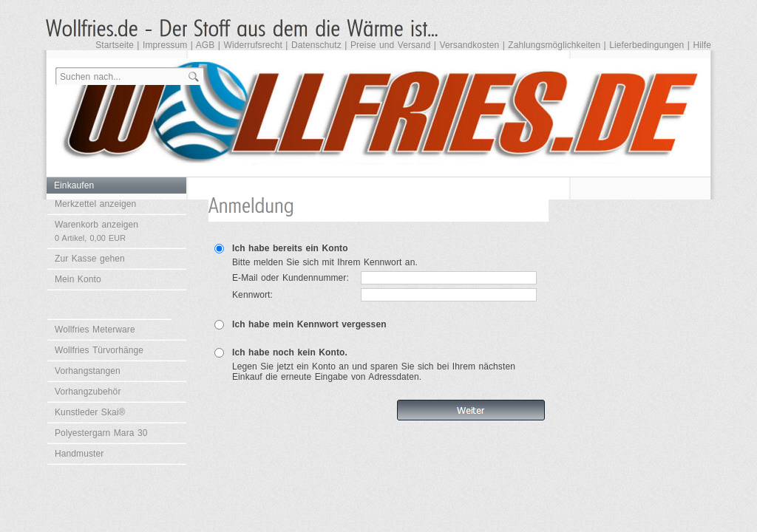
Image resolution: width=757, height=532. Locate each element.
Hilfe (702, 45)
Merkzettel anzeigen (95, 204)
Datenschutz (316, 45)
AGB (206, 45)
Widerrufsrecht (252, 45)
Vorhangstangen (88, 371)
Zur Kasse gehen (90, 259)
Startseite (115, 45)
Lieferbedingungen (646, 45)
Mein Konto (78, 279)
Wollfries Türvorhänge (99, 350)
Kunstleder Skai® (90, 412)
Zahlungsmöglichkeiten (554, 45)
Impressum (165, 45)
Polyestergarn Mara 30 (101, 433)
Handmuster (79, 454)
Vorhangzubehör (88, 392)
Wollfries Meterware (95, 330)
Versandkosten (470, 45)
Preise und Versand (391, 45)
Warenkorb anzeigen (96, 231)
